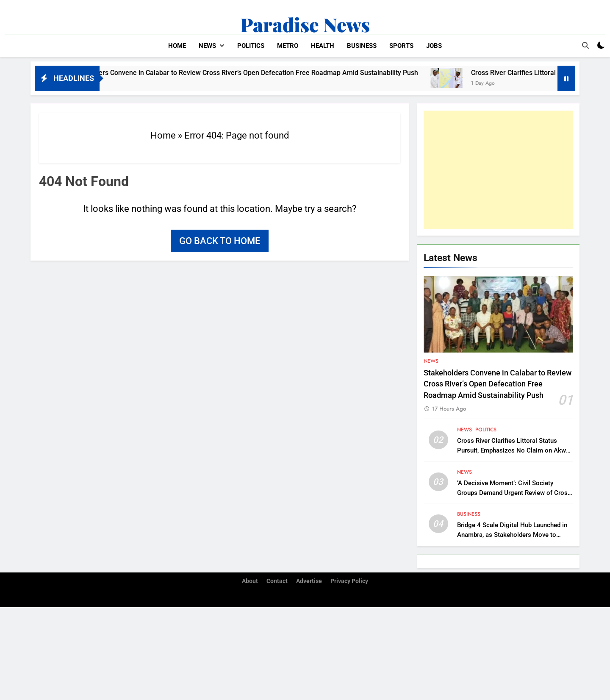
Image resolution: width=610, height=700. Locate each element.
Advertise (309, 581)
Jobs (434, 46)
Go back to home (220, 241)
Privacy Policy (349, 581)
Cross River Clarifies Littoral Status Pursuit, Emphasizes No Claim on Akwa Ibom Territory (513, 450)
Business (362, 46)
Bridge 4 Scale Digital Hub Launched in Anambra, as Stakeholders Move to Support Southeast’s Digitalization (512, 535)
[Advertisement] (498, 170)
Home (177, 46)
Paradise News (305, 24)
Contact (277, 581)
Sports (401, 46)
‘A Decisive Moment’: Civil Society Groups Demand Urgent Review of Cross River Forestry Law (514, 493)
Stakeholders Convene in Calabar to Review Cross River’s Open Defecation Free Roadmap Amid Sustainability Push (252, 73)
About (250, 581)
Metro (288, 46)
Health (323, 46)
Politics (251, 46)
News (207, 46)
